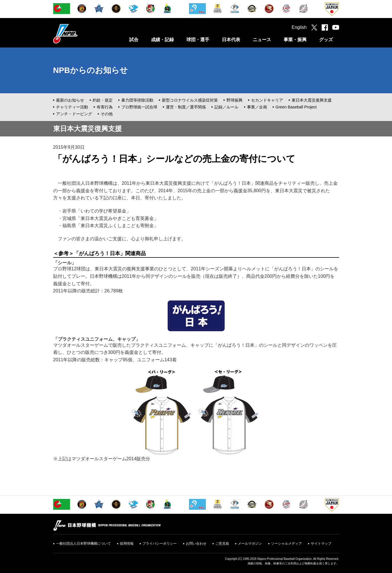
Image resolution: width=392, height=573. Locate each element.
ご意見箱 (222, 544)
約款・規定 (103, 100)
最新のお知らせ (70, 100)
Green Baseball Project (296, 107)
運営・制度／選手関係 (186, 107)
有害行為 (105, 107)
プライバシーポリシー (160, 544)
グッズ (326, 40)
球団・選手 (198, 40)
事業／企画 (257, 107)
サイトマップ (321, 544)
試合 (134, 40)
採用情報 (127, 544)
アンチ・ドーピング (74, 114)
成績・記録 (162, 40)
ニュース (262, 40)
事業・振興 (295, 40)
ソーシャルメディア (286, 544)
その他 (107, 114)
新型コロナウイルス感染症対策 (190, 100)
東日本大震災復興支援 (312, 100)
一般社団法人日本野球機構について (83, 544)
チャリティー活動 (72, 107)
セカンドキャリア (267, 100)
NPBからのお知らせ (90, 70)
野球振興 (234, 100)
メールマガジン (250, 544)
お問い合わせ (196, 544)
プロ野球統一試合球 (139, 107)
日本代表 (231, 40)
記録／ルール (226, 107)
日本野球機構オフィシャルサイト (80, 34)
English (299, 27)
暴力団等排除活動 (137, 100)
